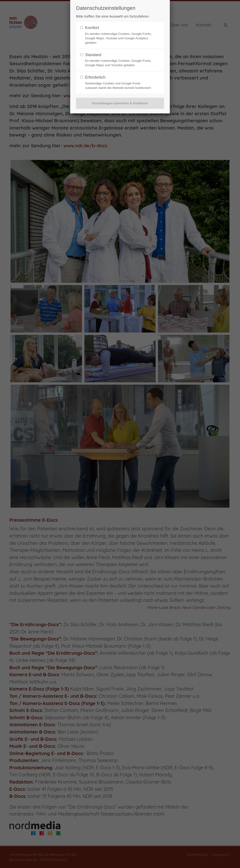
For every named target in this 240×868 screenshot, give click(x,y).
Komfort (92, 28)
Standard (93, 55)
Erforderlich (95, 77)
